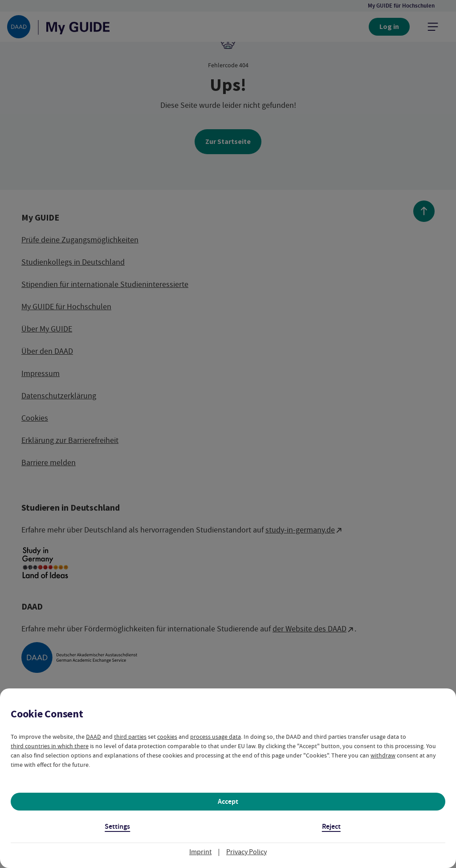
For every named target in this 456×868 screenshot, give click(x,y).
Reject (331, 826)
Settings (117, 826)
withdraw (383, 755)
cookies (167, 737)
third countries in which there (50, 746)
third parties (130, 737)
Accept (228, 801)
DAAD (94, 737)
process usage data (216, 737)
